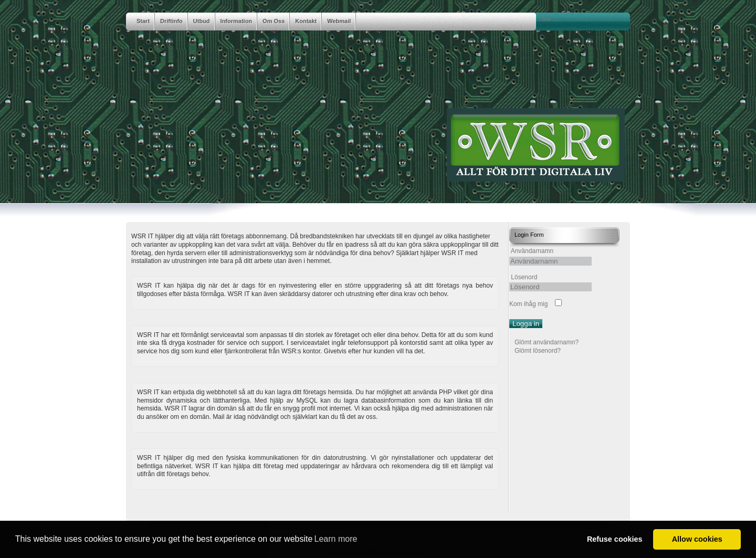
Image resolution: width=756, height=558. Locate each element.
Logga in (526, 324)
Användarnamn (532, 251)
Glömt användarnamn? (547, 342)
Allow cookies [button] (697, 539)
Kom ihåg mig (528, 304)
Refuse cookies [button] (615, 539)
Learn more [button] (336, 539)
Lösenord (524, 277)
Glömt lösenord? (538, 351)
